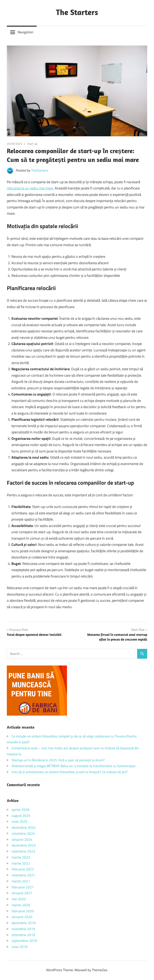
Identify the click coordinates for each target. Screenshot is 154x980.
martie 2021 (21, 881)
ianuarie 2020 (22, 917)
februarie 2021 (23, 887)
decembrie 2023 (24, 845)
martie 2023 (21, 857)
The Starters (77, 12)
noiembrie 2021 (23, 875)
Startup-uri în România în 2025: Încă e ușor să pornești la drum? (58, 760)
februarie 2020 (23, 911)
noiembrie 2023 (23, 851)
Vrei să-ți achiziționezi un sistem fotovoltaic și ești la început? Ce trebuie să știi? (70, 772)
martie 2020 (21, 905)
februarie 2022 (23, 869)
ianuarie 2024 (22, 839)
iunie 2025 (20, 821)
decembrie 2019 (24, 923)
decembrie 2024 (24, 827)
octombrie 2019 (23, 935)
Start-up (32, 144)
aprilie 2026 (21, 810)
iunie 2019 (20, 947)
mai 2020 (19, 899)
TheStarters (40, 170)
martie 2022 (21, 863)
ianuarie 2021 (22, 893)
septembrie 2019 (24, 941)
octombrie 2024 (23, 833)
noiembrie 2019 (23, 929)
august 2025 (21, 816)
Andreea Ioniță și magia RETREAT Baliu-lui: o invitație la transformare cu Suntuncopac (74, 766)
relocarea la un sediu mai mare (30, 188)
